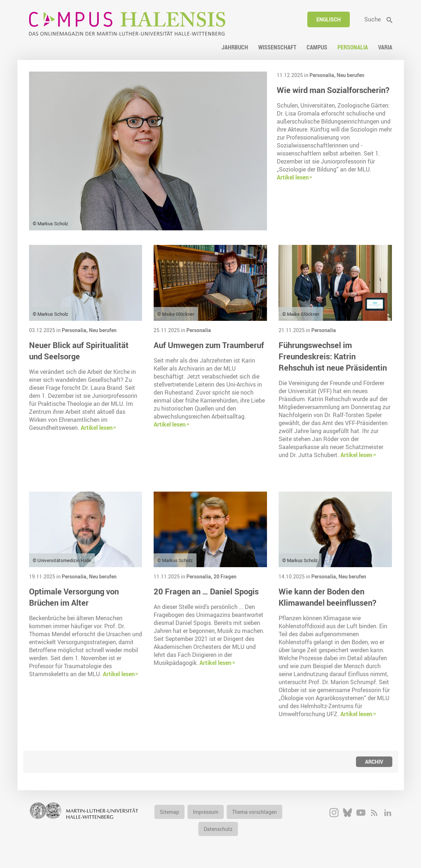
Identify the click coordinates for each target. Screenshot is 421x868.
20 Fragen (225, 576)
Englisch (329, 19)
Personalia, (323, 75)
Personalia (199, 330)
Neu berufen (351, 75)
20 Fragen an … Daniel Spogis (206, 591)
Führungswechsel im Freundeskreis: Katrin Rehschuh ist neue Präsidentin (333, 356)
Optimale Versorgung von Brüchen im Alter (74, 597)
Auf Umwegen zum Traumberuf (209, 345)
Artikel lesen (293, 177)
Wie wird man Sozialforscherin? (333, 90)
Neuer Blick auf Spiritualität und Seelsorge (79, 351)
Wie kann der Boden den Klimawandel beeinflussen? (327, 597)
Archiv (374, 762)
